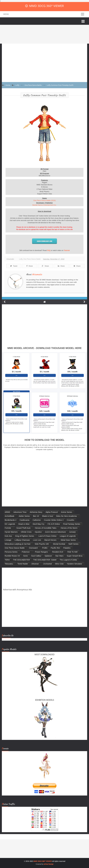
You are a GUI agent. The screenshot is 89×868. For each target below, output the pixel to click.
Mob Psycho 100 (42, 544)
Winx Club (59, 564)
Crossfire (70, 520)
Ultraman (35, 564)
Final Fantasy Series (72, 524)
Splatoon (48, 556)
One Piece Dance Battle (32, 259)
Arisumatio (37, 274)
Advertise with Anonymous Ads (18, 590)
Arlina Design (49, 864)
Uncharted (47, 564)
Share (30, 266)
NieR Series (73, 544)
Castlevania (25, 520)
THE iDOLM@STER (21, 560)
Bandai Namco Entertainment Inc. (44, 205)
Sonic (26, 556)
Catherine (37, 520)
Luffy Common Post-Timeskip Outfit (45, 95)
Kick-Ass (8, 536)
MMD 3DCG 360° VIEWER (46, 6)
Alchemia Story (36, 512)
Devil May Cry (39, 524)
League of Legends (68, 536)
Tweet (14, 266)
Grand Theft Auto (24, 528)
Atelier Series (24, 516)
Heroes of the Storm (69, 528)
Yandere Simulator (75, 564)
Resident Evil (58, 552)
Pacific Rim (55, 548)
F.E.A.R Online (54, 524)
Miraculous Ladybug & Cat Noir (18, 544)
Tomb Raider (23, 564)
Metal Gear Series (68, 540)
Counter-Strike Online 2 (54, 520)
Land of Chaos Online (47, 536)
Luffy (21, 259)
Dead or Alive (24, 524)
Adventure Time (20, 512)
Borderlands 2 (11, 520)
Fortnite (8, 528)
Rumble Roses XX (12, 556)
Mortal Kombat (59, 544)
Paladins (67, 548)
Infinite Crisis (26, 532)
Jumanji (72, 532)
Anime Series (67, 512)
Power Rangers (41, 552)
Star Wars (59, 556)
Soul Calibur (36, 556)
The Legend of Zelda (68, 560)
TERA (7, 560)
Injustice (38, 532)
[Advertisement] (44, 61)
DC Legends (10, 524)
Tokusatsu (9, 564)
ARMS (7, 512)
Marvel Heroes (50, 540)
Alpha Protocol (52, 512)
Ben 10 (36, 516)
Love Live (37, 540)
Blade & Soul (48, 516)
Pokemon (26, 552)
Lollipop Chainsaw (22, 540)
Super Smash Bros (75, 556)
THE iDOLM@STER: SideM (45, 560)
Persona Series (11, 552)
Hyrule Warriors (11, 532)
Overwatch (33, 548)
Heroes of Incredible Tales (46, 528)
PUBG (45, 548)
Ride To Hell (72, 552)
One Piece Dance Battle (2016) (44, 200)
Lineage (8, 540)
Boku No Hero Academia (67, 516)
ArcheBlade (10, 516)
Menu (6, 14)
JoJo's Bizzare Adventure (55, 532)
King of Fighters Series (25, 536)
